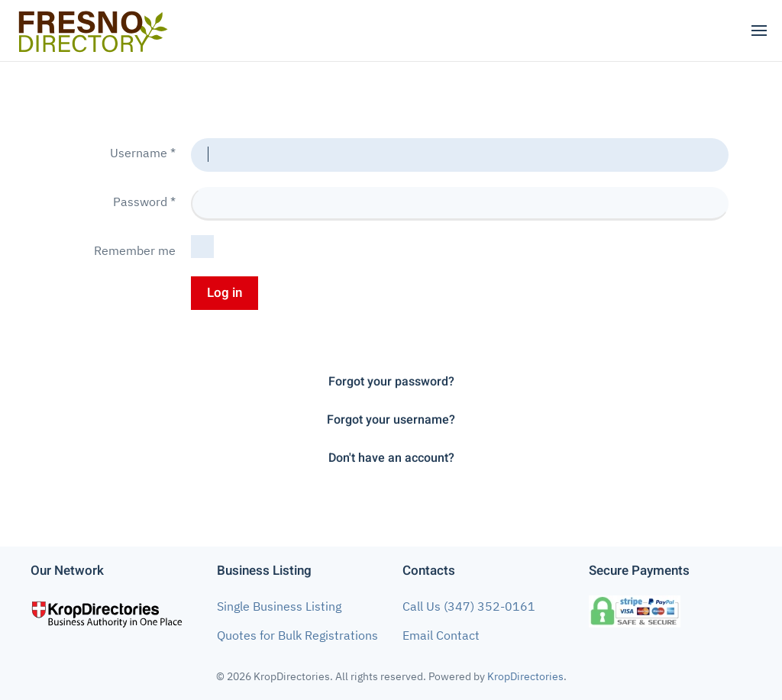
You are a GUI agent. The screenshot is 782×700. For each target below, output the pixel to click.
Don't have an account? (391, 458)
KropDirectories (525, 676)
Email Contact (441, 635)
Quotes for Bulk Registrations (297, 635)
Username (143, 153)
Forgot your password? (391, 382)
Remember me (135, 250)
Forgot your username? (391, 420)
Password (144, 202)
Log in (225, 293)
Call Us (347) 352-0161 (469, 606)
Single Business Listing (279, 606)
